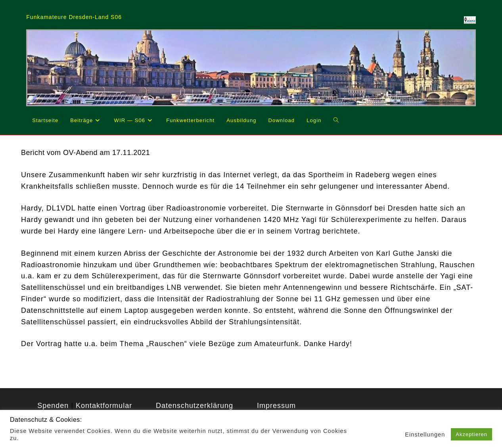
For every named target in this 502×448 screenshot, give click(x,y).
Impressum (276, 406)
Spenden (53, 406)
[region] (251, 68)
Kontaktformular (104, 406)
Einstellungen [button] (425, 435)
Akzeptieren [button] (471, 434)
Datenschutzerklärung (194, 406)
